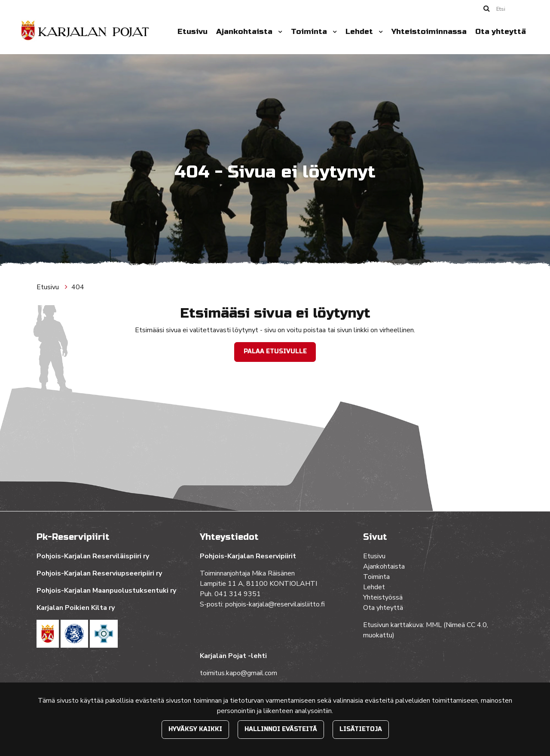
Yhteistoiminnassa (429, 32)
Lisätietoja (361, 729)
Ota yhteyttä (501, 32)
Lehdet (360, 32)
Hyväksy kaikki (195, 729)
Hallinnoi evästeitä (281, 729)
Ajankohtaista (245, 32)
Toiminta (310, 32)
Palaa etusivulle (275, 351)
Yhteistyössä (383, 597)
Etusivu (192, 32)
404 (78, 287)
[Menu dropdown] (278, 32)
